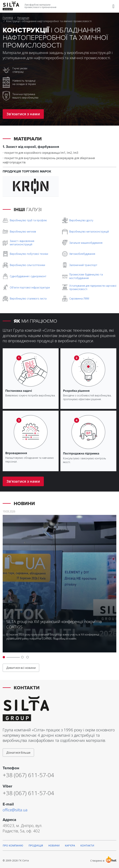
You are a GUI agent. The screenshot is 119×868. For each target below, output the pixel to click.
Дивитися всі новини (21, 668)
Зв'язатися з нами (23, 114)
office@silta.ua (15, 810)
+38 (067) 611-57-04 (28, 775)
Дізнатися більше (18, 753)
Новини (54, 845)
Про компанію (13, 845)
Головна (8, 18)
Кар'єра (70, 845)
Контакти (87, 845)
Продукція (23, 18)
